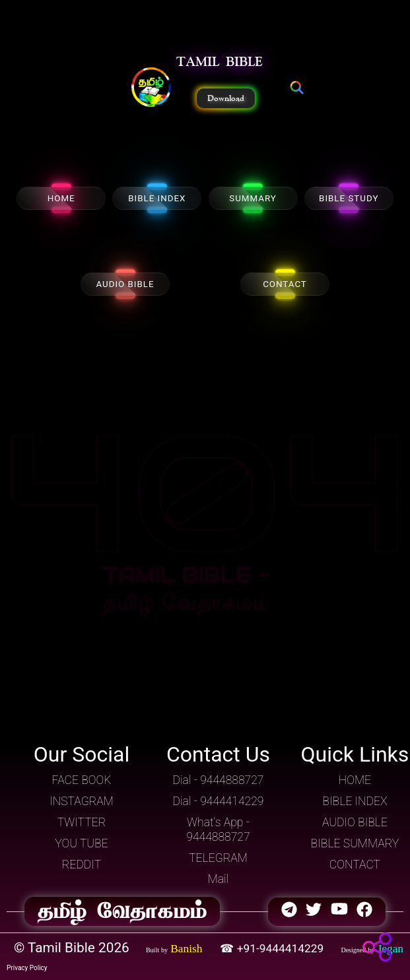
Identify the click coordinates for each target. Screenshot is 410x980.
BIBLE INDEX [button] (355, 801)
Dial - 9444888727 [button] (218, 780)
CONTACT (285, 284)
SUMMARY (253, 198)
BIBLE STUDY (349, 198)
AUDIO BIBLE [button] (355, 822)
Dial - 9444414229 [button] (218, 801)
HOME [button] (355, 780)
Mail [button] (219, 879)
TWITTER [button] (82, 822)
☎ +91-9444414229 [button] (273, 948)
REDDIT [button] (82, 865)
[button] (151, 88)
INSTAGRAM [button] (82, 801)
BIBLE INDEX (157, 198)
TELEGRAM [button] (218, 858)
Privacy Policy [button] (27, 968)
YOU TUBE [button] (81, 843)
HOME (61, 198)
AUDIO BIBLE (125, 284)
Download (226, 98)
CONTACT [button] (355, 865)
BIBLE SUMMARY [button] (355, 843)
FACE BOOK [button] (82, 780)
